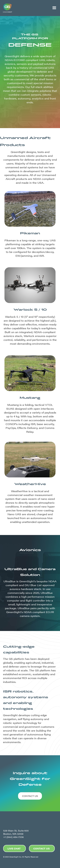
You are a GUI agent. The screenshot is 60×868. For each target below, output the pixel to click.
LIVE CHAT (14, 848)
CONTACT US (30, 796)
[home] (24, 8)
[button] (54, 8)
